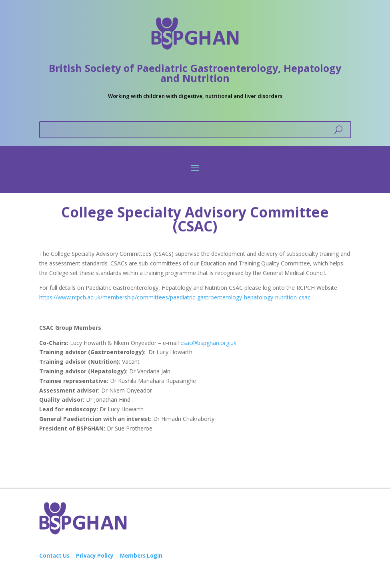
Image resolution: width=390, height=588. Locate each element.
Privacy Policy (95, 556)
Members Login (141, 556)
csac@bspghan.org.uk (208, 343)
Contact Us (54, 556)
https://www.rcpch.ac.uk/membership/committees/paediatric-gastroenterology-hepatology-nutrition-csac (175, 297)
